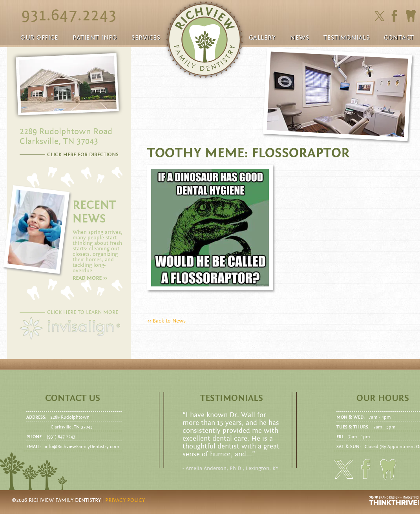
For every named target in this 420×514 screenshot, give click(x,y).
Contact (399, 38)
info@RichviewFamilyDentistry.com (82, 447)
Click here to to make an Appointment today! (411, 16)
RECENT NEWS (94, 212)
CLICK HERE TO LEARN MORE (83, 312)
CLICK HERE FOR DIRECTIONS (83, 155)
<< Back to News (166, 321)
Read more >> (90, 278)
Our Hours (383, 398)
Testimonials (346, 38)
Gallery (262, 38)
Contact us (73, 398)
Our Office (39, 38)
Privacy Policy (125, 500)
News (299, 38)
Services (146, 38)
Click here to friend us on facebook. (396, 16)
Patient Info (95, 38)
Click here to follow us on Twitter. (379, 16)
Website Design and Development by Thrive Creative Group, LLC (394, 501)
